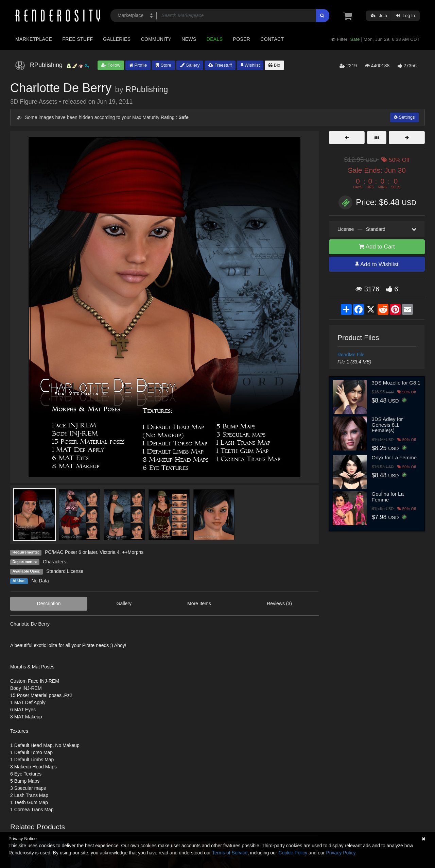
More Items (199, 603)
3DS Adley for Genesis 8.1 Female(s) (387, 425)
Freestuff (220, 65)
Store (163, 65)
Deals (215, 39)
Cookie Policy (293, 853)
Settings (404, 117)
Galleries (117, 39)
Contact (272, 39)
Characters (54, 562)
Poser (241, 39)
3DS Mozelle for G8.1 (396, 383)
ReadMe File (351, 355)
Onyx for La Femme (394, 457)
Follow (111, 65)
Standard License (65, 571)
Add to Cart (377, 247)
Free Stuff (77, 39)
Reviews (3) (279, 603)
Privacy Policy (341, 853)
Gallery (190, 65)
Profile (138, 65)
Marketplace (34, 39)
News (189, 39)
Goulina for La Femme (388, 497)
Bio (274, 65)
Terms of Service (230, 853)
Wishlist (250, 65)
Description (49, 603)
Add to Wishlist (377, 264)
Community (156, 39)
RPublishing (147, 89)
